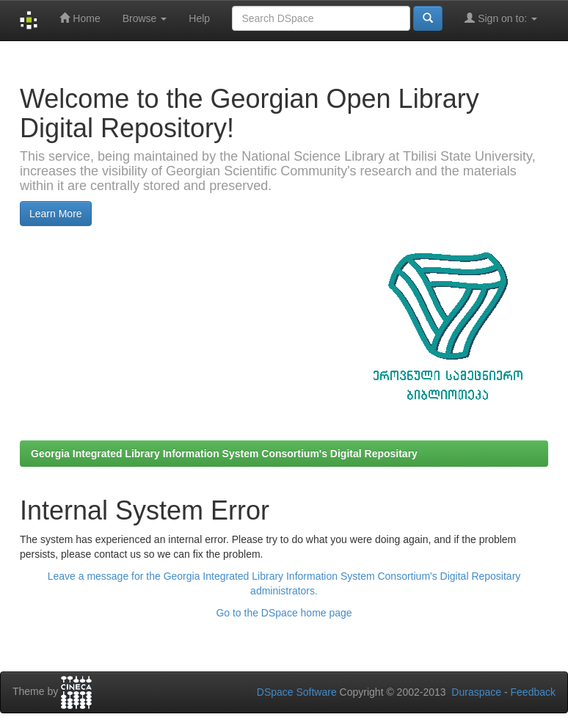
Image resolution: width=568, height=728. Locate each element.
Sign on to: (501, 18)
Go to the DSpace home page (284, 613)
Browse (145, 18)
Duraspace (476, 692)
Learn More (56, 214)
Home (80, 18)
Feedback (533, 692)
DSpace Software (297, 692)
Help (199, 18)
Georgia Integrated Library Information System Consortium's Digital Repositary (224, 454)
